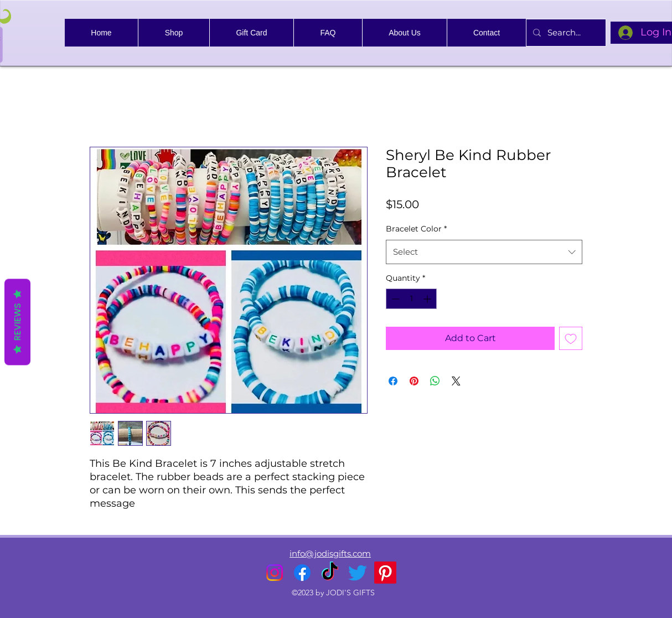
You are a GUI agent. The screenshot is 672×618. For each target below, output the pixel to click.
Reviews (17, 322)
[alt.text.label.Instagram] (275, 573)
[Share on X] (456, 381)
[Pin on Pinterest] (414, 381)
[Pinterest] (385, 573)
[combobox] (484, 252)
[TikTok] (330, 573)
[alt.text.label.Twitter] (358, 573)
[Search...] (565, 33)
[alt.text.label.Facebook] (302, 573)
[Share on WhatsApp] (435, 381)
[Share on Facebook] (393, 381)
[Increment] (428, 299)
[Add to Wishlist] (571, 338)
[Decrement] (394, 299)
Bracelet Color (416, 229)
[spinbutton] (411, 299)
